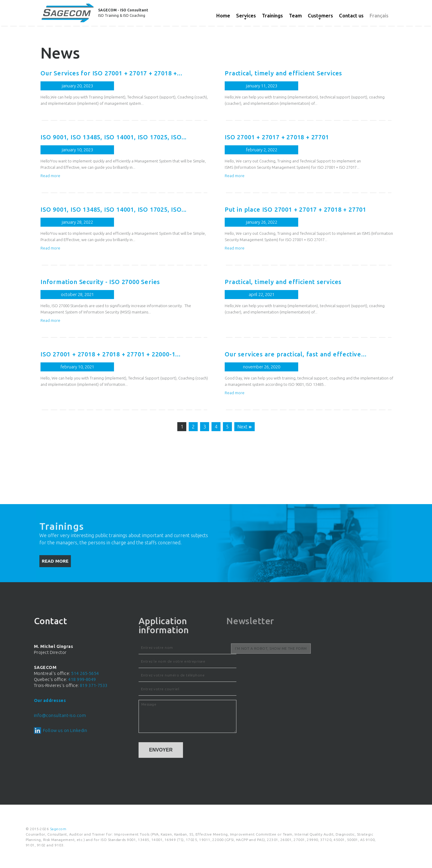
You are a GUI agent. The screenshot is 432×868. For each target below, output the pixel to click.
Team (295, 15)
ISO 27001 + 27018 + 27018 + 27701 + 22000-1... (99, 354)
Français (379, 15)
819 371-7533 (22, 685)
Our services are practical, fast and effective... (283, 354)
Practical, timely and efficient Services (271, 73)
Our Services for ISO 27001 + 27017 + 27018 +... (99, 73)
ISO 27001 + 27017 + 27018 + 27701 (265, 137)
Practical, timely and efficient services (271, 282)
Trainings (272, 15)
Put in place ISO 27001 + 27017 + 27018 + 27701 (283, 209)
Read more (38, 176)
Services (246, 15)
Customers (320, 15)
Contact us (351, 15)
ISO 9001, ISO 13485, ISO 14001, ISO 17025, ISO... (102, 137)
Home (223, 15)
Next (232, 427)
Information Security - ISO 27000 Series (88, 282)
